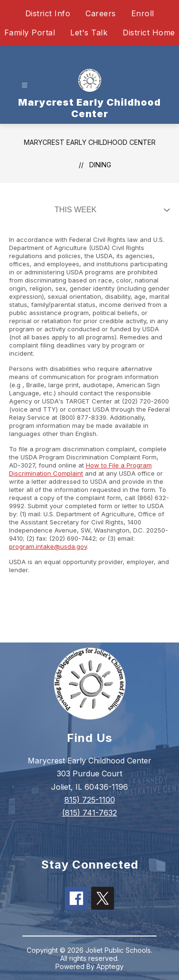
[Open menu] (25, 85)
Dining (100, 165)
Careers (101, 13)
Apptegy (110, 966)
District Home (149, 33)
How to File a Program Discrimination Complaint (80, 469)
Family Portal (30, 33)
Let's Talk (89, 33)
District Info (48, 13)
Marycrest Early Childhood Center (90, 142)
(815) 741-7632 (89, 813)
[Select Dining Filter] (110, 210)
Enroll (143, 13)
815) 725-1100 (90, 800)
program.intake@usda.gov (48, 546)
